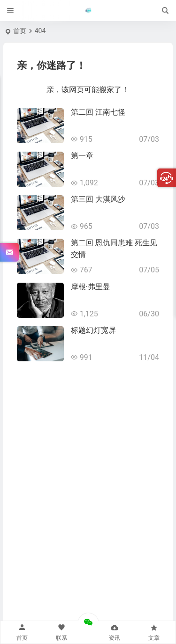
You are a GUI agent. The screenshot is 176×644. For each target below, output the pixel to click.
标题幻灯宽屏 (93, 330)
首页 (20, 31)
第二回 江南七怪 (98, 112)
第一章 (82, 156)
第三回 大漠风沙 (98, 199)
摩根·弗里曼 (91, 287)
